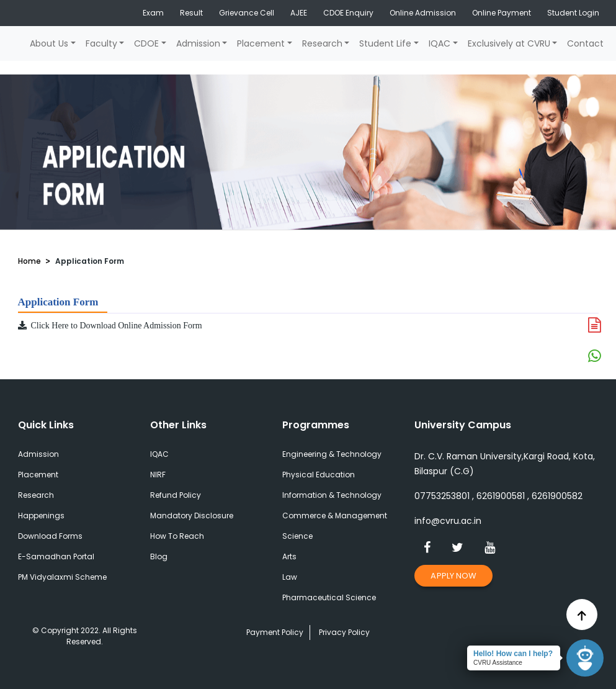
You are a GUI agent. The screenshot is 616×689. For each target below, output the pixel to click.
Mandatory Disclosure (192, 516)
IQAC (440, 43)
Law (290, 577)
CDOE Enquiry (348, 13)
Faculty (101, 43)
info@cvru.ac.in (448, 521)
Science (297, 536)
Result (191, 13)
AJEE (299, 13)
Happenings (41, 516)
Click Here (43, 326)
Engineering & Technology (332, 454)
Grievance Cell (247, 13)
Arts (289, 556)
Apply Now (453, 576)
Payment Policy (275, 632)
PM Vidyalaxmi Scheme (62, 577)
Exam (153, 13)
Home (29, 261)
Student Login (573, 13)
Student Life (385, 43)
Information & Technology (332, 495)
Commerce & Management (335, 516)
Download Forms (50, 536)
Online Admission (423, 13)
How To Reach (177, 536)
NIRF (158, 475)
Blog (159, 556)
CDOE (146, 43)
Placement (261, 43)
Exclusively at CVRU (509, 43)
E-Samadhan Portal (56, 556)
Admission (198, 43)
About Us (49, 43)
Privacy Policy (344, 632)
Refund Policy (176, 495)
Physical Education (319, 475)
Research (322, 43)
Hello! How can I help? (513, 654)
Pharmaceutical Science (329, 597)
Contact (585, 43)
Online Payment (502, 13)
